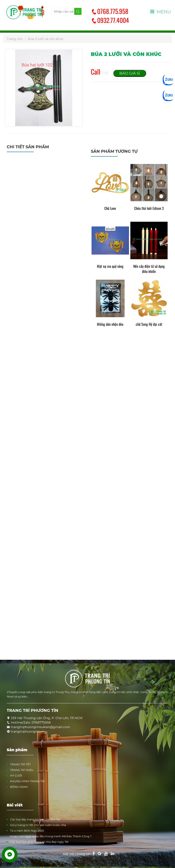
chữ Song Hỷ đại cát (149, 324)
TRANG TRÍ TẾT (20, 764)
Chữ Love (110, 208)
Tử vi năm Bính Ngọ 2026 (27, 831)
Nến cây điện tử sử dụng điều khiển (149, 269)
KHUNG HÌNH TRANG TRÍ (27, 781)
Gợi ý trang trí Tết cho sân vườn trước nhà (38, 825)
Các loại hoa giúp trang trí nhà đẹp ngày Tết (39, 842)
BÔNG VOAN (19, 787)
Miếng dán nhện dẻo (110, 324)
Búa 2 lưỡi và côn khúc (46, 39)
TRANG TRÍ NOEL (22, 770)
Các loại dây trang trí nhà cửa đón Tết (35, 819)
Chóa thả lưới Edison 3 (149, 208)
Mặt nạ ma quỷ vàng (110, 266)
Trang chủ (15, 39)
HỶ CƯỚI (16, 776)
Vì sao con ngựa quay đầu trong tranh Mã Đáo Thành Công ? (51, 836)
